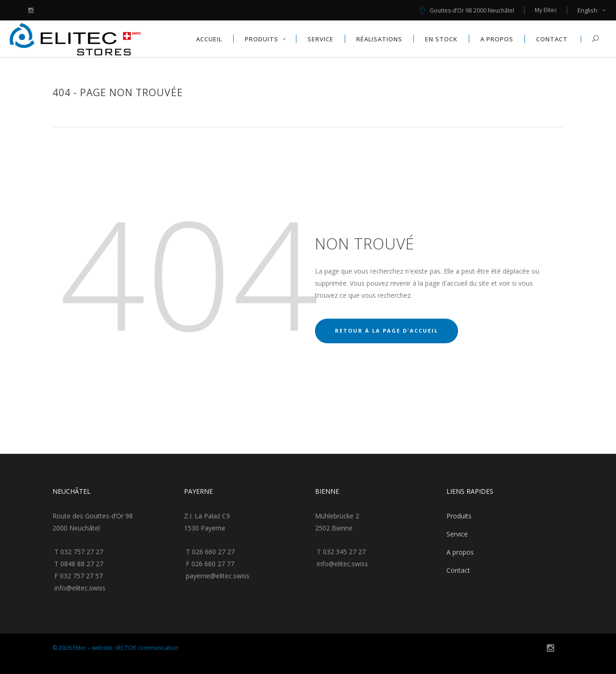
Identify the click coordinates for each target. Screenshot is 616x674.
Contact (458, 570)
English (587, 10)
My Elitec (546, 10)
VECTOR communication (147, 648)
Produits (459, 516)
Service (457, 534)
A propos (460, 552)
